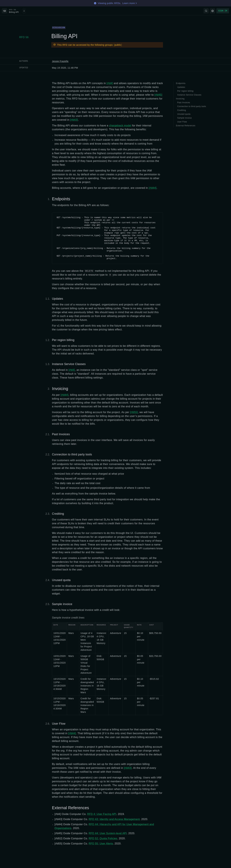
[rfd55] (134, 412)
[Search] (206, 11)
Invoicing (60, 389)
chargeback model (120, 126)
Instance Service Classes (69, 364)
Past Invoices (61, 434)
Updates (58, 299)
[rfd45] (158, 95)
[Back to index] (4, 11)
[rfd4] (110, 83)
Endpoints (61, 199)
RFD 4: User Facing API (102, 814)
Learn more (130, 3)
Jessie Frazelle (60, 61)
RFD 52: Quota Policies (103, 838)
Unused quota (61, 580)
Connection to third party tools (72, 454)
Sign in (223, 11)
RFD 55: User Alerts (101, 844)
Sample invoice (62, 604)
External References (71, 808)
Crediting (58, 514)
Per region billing (63, 340)
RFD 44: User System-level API (108, 833)
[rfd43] (74, 120)
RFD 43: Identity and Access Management (114, 819)
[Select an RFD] (24, 11)
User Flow (59, 724)
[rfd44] (153, 188)
